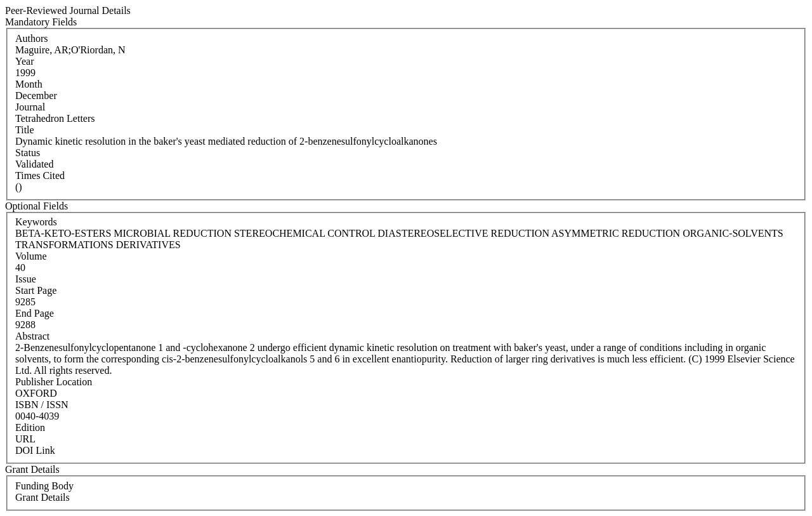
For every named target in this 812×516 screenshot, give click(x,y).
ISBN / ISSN (42, 405)
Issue (26, 279)
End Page (35, 313)
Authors (32, 38)
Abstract (32, 336)
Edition (30, 427)
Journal (30, 107)
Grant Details (43, 497)
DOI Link (35, 450)
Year (24, 61)
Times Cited (40, 175)
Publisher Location (54, 382)
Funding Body (44, 486)
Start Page (36, 290)
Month (29, 84)
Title (25, 130)
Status (28, 153)
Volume (31, 256)
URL (25, 439)
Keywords (36, 222)
